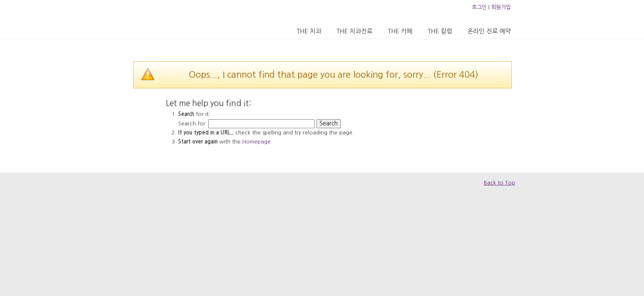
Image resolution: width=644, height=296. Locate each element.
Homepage (256, 142)
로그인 (479, 7)
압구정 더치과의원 (167, 19)
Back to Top (499, 183)
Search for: (192, 124)
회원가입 (501, 7)
